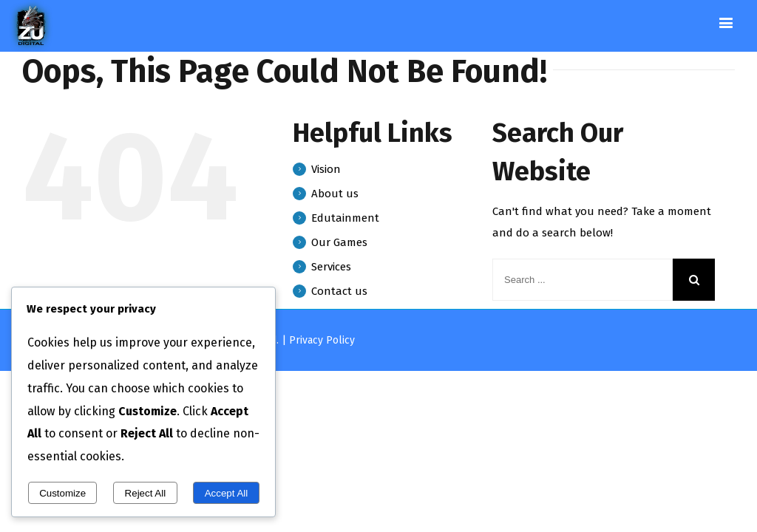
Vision (326, 169)
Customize (62, 493)
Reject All (146, 493)
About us (335, 194)
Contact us (339, 291)
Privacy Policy (322, 340)
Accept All (227, 493)
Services (331, 267)
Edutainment (345, 218)
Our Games (339, 242)
